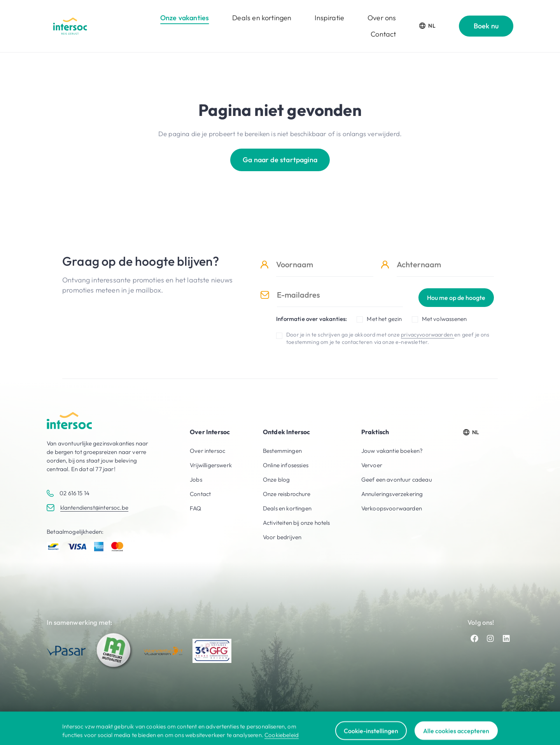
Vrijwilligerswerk (211, 465)
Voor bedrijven (282, 537)
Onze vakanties (185, 18)
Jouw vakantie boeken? (392, 451)
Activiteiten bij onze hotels (297, 523)
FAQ (196, 508)
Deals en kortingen (262, 18)
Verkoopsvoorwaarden (392, 508)
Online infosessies (286, 465)
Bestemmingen (282, 451)
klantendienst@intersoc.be (94, 507)
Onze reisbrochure (287, 494)
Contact (383, 34)
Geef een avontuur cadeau (397, 479)
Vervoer (372, 465)
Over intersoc (207, 451)
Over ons (382, 18)
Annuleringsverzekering (392, 494)
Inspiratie (329, 18)
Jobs (196, 479)
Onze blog (276, 479)
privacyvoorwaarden (428, 335)
